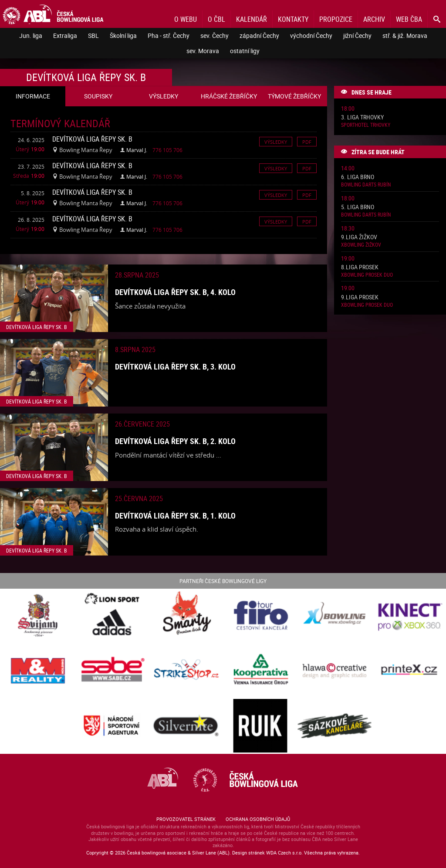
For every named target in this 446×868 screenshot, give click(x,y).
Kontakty (293, 19)
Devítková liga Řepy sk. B (92, 139)
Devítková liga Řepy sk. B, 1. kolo (175, 515)
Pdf (307, 141)
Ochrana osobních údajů (258, 819)
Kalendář (252, 19)
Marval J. (137, 150)
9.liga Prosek (360, 297)
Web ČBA (409, 19)
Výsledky (276, 141)
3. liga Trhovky (362, 117)
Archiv (374, 19)
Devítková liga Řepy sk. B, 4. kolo (175, 292)
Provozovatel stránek (186, 819)
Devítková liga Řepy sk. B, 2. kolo (175, 441)
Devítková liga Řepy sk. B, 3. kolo (175, 366)
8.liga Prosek (360, 267)
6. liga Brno (358, 177)
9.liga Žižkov (359, 237)
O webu (186, 19)
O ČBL (216, 19)
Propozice (336, 19)
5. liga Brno (358, 207)
